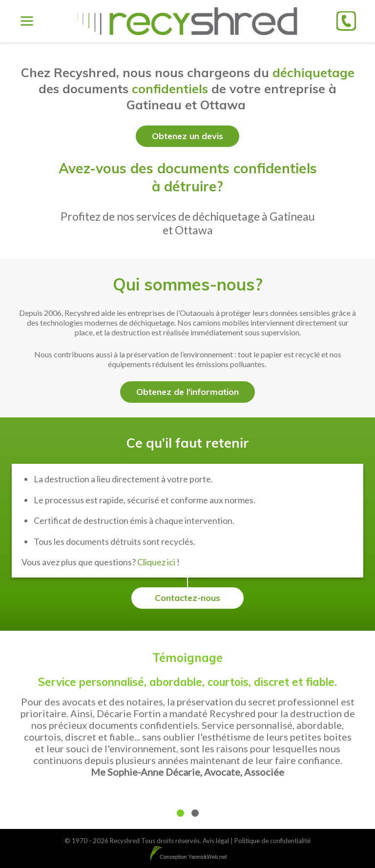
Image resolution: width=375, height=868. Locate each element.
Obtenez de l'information (187, 392)
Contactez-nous (187, 598)
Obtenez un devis (187, 136)
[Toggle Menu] (27, 21)
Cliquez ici (156, 562)
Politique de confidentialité (272, 841)
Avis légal (216, 841)
